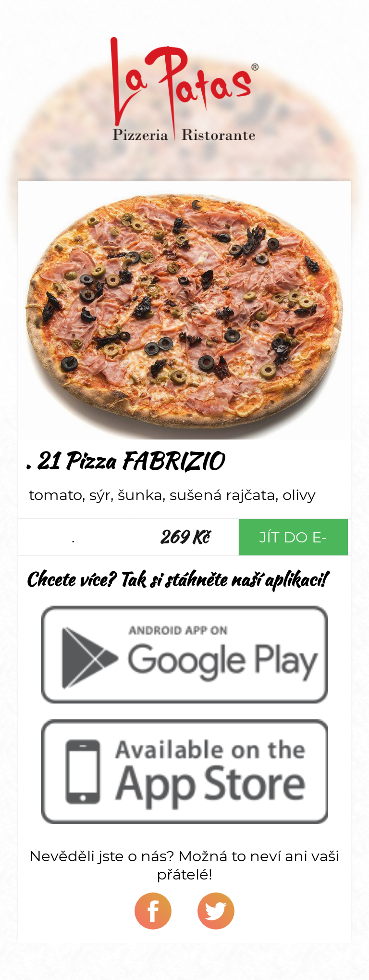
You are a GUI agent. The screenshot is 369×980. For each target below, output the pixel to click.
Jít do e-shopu (293, 542)
